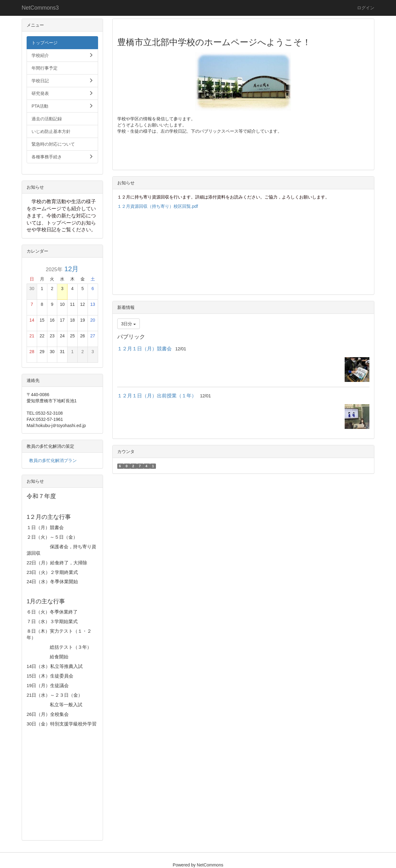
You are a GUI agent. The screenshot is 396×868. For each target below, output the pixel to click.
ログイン (366, 8)
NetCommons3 (40, 8)
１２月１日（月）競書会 (144, 349)
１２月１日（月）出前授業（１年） (157, 396)
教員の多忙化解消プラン (53, 460)
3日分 (129, 324)
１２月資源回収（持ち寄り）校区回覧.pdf (158, 206)
